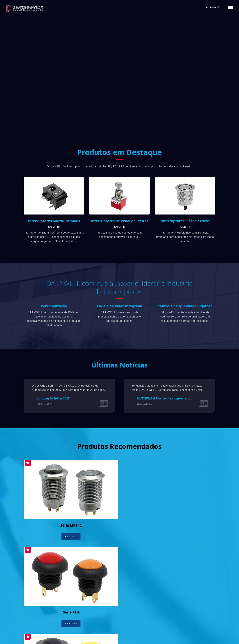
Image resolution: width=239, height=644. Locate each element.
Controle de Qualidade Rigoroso (185, 307)
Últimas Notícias (119, 366)
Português (214, 7)
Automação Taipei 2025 (53, 400)
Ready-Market (55, 636)
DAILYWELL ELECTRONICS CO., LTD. (65, 632)
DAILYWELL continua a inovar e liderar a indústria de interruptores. (120, 288)
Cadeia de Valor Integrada (119, 307)
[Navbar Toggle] (230, 7)
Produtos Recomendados (119, 447)
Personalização (54, 307)
